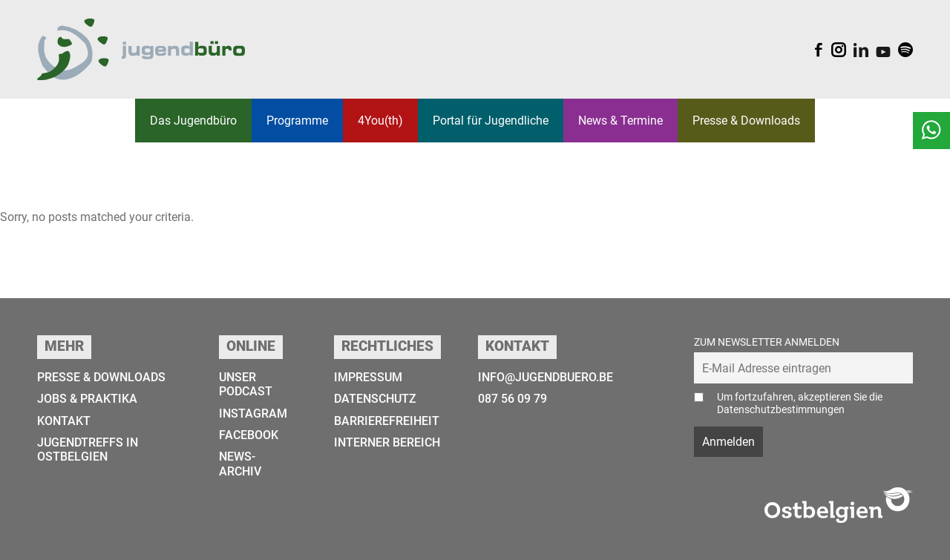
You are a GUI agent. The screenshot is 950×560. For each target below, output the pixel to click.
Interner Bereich (387, 442)
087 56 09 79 (512, 399)
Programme (297, 121)
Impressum (368, 377)
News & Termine (620, 121)
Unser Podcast (246, 384)
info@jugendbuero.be (546, 377)
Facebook (249, 435)
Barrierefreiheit (387, 421)
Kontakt (64, 421)
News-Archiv (240, 464)
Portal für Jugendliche (491, 121)
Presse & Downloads (746, 121)
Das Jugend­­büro (193, 121)
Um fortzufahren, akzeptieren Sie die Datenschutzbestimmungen (800, 403)
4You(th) (380, 121)
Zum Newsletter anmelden (767, 342)
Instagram (253, 414)
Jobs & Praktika (87, 399)
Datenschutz (375, 399)
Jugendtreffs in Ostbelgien (88, 449)
